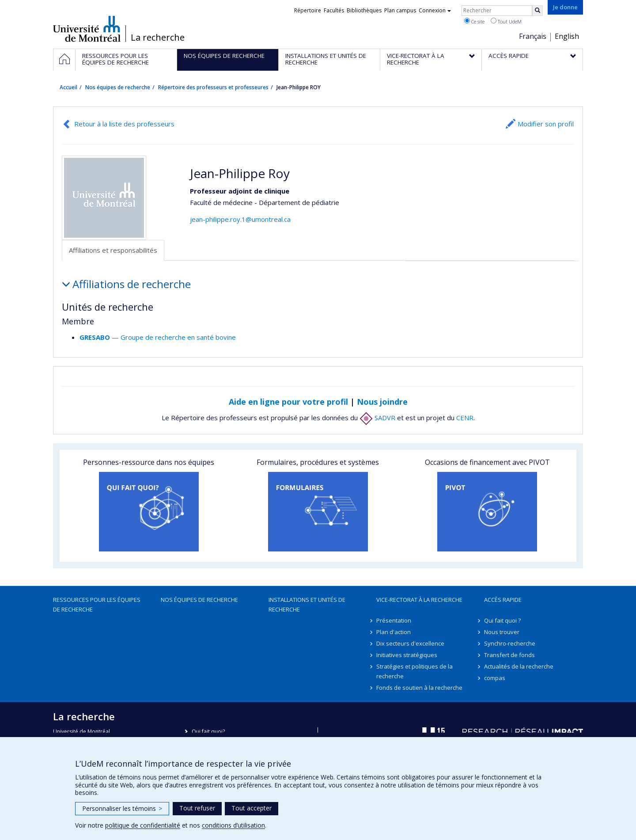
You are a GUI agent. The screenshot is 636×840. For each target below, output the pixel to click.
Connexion (435, 10)
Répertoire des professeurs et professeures (213, 87)
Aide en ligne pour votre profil (288, 402)
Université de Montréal (87, 29)
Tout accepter (252, 808)
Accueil (68, 87)
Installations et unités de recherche (307, 604)
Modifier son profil (546, 124)
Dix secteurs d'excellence (410, 643)
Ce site (474, 21)
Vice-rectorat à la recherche (419, 600)
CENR (465, 418)
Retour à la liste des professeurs (124, 124)
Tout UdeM (506, 21)
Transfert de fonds (509, 655)
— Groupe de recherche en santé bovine (158, 337)
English (567, 36)
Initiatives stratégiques (407, 655)
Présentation (394, 620)
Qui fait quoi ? (502, 620)
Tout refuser (197, 808)
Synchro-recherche (510, 643)
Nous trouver (502, 632)
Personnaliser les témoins (122, 808)
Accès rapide (503, 600)
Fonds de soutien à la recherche (419, 688)
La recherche (158, 38)
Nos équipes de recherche (118, 87)
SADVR (377, 418)
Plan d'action (394, 632)
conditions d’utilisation (233, 825)
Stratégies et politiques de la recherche (415, 671)
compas (495, 678)
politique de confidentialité (143, 825)
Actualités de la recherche (519, 666)
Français (533, 36)
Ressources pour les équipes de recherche (97, 604)
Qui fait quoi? (208, 732)
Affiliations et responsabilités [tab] (113, 250)
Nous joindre (382, 402)
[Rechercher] (538, 11)
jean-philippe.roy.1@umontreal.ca (240, 219)
